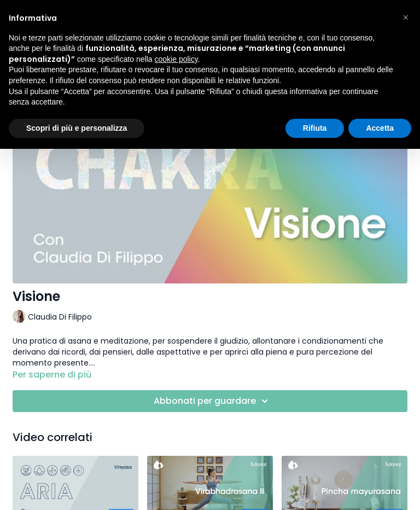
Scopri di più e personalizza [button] (77, 128)
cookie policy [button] (176, 59)
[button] (406, 18)
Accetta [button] (380, 128)
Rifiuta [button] (315, 128)
